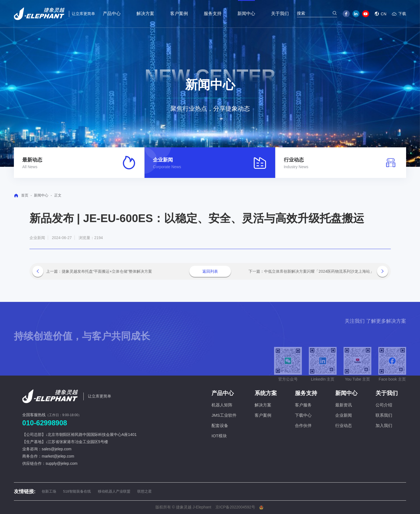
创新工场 (49, 491)
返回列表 (210, 271)
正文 (58, 195)
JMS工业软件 (224, 415)
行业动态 (344, 425)
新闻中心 (41, 195)
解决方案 (263, 405)
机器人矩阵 (222, 405)
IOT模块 (219, 436)
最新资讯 (344, 405)
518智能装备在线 (77, 491)
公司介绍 (384, 405)
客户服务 (303, 405)
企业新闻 (344, 415)
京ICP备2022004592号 (235, 507)
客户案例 (263, 415)
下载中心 (303, 415)
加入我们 (384, 425)
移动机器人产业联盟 (114, 491)
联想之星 (145, 491)
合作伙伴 (303, 425)
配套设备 (220, 425)
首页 (25, 195)
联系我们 (384, 415)
